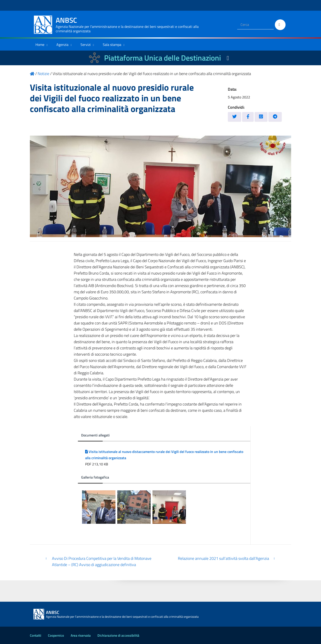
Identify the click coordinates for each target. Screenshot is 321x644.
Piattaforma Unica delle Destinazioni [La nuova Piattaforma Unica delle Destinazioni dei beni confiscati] (163, 58)
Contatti (36, 635)
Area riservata (81, 635)
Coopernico (56, 635)
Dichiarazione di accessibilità (118, 635)
